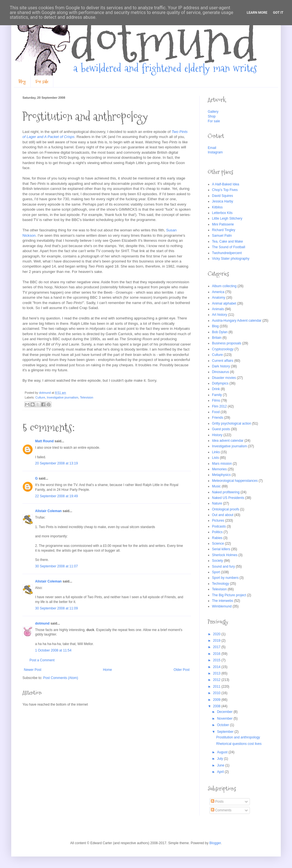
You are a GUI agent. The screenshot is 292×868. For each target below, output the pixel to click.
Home (108, 670)
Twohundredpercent (227, 253)
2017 (217, 647)
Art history (220, 315)
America (218, 292)
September (226, 732)
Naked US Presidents (228, 498)
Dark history (221, 366)
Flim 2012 (219, 406)
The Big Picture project (229, 595)
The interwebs (223, 601)
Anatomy (219, 298)
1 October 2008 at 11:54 (53, 650)
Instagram (215, 152)
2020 (217, 634)
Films (216, 400)
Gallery (213, 112)
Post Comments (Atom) (61, 678)
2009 (217, 700)
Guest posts (221, 429)
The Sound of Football (229, 247)
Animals (218, 309)
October (223, 725)
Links (216, 452)
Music (216, 486)
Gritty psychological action (231, 423)
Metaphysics (221, 475)
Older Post (182, 670)
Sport (216, 572)
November (225, 719)
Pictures (218, 521)
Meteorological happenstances (235, 481)
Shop (212, 116)
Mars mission (222, 464)
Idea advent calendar (228, 441)
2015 (217, 660)
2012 (217, 680)
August (223, 752)
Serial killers (221, 549)
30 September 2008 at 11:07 (56, 566)
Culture (40, 397)
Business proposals (227, 343)
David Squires (223, 196)
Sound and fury (223, 567)
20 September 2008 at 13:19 (56, 463)
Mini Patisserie (223, 224)
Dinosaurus (221, 372)
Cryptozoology (223, 349)
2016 (217, 654)
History (217, 435)
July (221, 759)
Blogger (215, 843)
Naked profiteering (226, 492)
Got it (278, 13)
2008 (217, 706)
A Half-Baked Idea (226, 184)
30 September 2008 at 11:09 (56, 608)
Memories (219, 469)
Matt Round (44, 441)
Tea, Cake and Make (227, 241)
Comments (221, 810)
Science (218, 544)
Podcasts (219, 526)
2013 (217, 673)
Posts (217, 802)
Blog (22, 81)
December (225, 712)
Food (216, 412)
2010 (217, 693)
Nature (217, 503)
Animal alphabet (224, 303)
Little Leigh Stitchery (227, 218)
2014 (217, 667)
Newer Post (33, 670)
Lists (215, 458)
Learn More (257, 13)
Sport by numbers (225, 578)
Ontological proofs (226, 509)
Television (87, 397)
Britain (217, 338)
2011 (217, 687)
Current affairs (223, 361)
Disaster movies (224, 378)
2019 (217, 641)
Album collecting (224, 286)
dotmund (42, 623)
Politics (217, 532)
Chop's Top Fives (225, 190)
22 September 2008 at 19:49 (56, 496)
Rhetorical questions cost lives (239, 744)
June (221, 765)
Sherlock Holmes (225, 555)
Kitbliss (217, 207)
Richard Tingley (224, 230)
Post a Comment (42, 660)
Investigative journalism (63, 397)
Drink (216, 389)
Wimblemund (222, 606)
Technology (221, 584)
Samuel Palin (222, 236)
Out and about (223, 515)
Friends (218, 418)
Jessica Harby (223, 201)
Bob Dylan (220, 332)
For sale (42, 81)
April (221, 772)
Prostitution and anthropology (238, 737)
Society (217, 561)
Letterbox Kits (222, 213)
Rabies (217, 538)
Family (217, 395)
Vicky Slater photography (231, 259)
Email (212, 148)
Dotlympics (220, 383)
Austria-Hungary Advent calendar (237, 321)
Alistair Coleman (48, 511)
